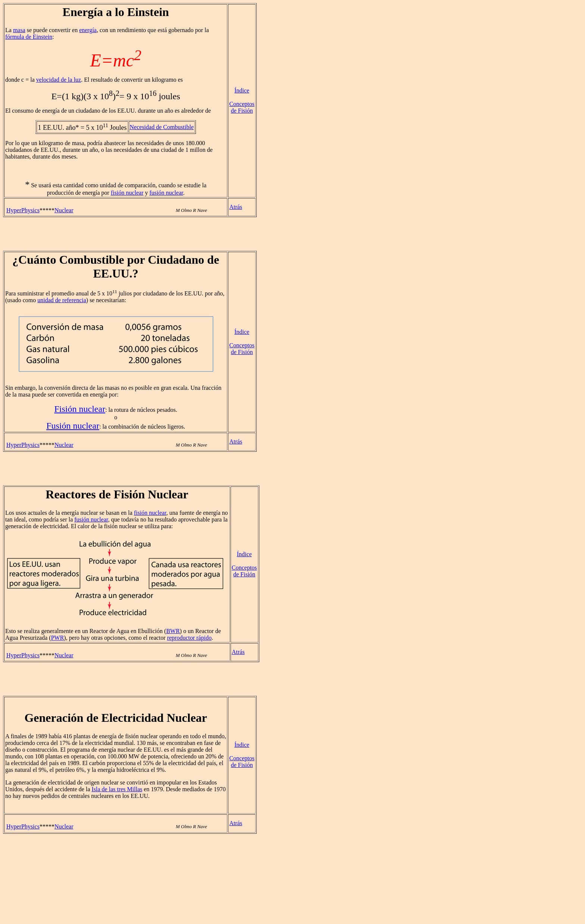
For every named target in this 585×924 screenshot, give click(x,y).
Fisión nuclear (80, 409)
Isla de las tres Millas (117, 789)
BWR (173, 631)
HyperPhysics (23, 210)
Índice (242, 90)
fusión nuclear (166, 193)
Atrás (236, 207)
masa (19, 30)
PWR (58, 638)
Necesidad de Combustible (162, 127)
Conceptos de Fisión (242, 107)
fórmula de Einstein (29, 37)
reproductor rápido (190, 638)
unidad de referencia (62, 300)
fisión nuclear (127, 193)
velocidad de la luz (59, 80)
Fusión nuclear (73, 426)
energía (88, 30)
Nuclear (64, 210)
